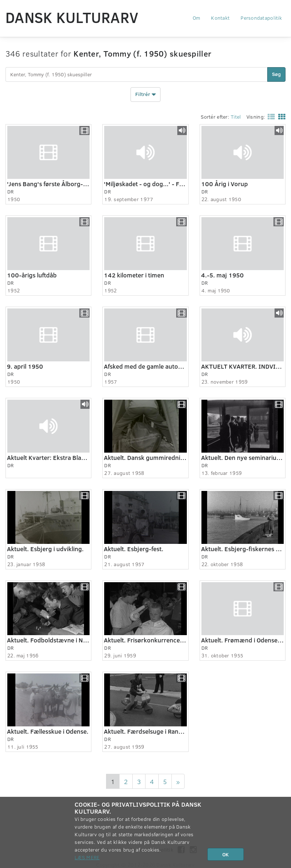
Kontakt (220, 18)
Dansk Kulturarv (72, 17)
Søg (276, 74)
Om (196, 18)
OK (226, 854)
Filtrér (145, 95)
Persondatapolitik (261, 18)
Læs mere (87, 857)
